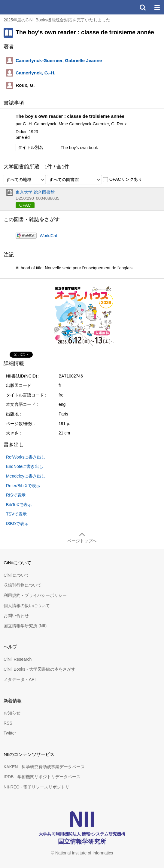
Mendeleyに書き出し (26, 476)
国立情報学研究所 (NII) (25, 626)
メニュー (157, 7)
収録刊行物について (23, 585)
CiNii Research (18, 659)
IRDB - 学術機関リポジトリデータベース (42, 777)
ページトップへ (82, 541)
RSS (8, 723)
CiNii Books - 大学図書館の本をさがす (39, 669)
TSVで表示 (16, 514)
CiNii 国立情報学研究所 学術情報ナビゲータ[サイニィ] (26, 7)
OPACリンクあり (122, 180)
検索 (142, 7)
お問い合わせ (16, 616)
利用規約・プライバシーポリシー (35, 595)
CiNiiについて (17, 575)
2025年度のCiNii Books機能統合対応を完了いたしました (57, 20)
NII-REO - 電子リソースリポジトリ (36, 787)
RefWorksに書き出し (26, 457)
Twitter (10, 733)
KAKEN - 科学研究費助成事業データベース (44, 767)
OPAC (25, 205)
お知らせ (12, 713)
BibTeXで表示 (19, 505)
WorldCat (48, 236)
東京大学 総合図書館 (35, 192)
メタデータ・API (20, 679)
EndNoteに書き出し (25, 466)
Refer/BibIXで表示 (23, 486)
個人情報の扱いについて (27, 606)
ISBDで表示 (17, 524)
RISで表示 (16, 495)
